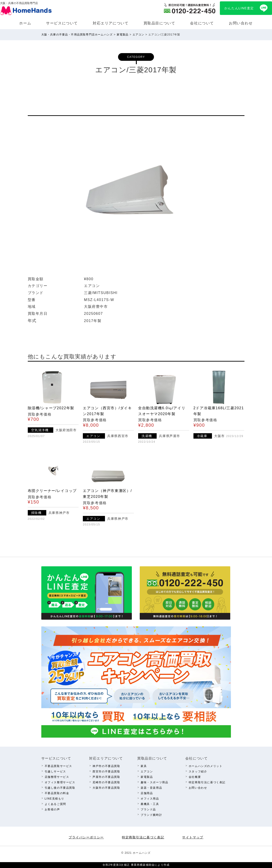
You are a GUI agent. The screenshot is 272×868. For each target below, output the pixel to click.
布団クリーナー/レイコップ (52, 491)
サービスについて (62, 23)
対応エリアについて (111, 23)
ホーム (25, 23)
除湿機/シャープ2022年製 (51, 408)
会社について (202, 23)
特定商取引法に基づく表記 (207, 782)
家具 (144, 766)
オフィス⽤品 (150, 799)
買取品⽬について (159, 23)
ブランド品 (148, 809)
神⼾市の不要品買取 (106, 766)
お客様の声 (52, 809)
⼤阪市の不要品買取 (106, 788)
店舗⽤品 (147, 793)
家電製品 (147, 777)
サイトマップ (193, 837)
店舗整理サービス (57, 777)
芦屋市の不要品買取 (106, 777)
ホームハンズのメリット (206, 766)
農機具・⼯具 (150, 804)
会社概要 (195, 777)
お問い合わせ (241, 23)
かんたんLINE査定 (239, 8)
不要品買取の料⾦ (57, 793)
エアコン (147, 772)
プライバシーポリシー (86, 837)
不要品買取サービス (58, 766)
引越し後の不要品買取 (60, 788)
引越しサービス (55, 772)
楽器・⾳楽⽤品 (151, 788)
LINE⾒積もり (55, 799)
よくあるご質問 (55, 804)
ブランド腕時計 (151, 815)
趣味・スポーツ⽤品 (154, 782)
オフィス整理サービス (60, 782)
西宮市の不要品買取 (106, 772)
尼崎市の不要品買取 (106, 782)
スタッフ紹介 (198, 772)
